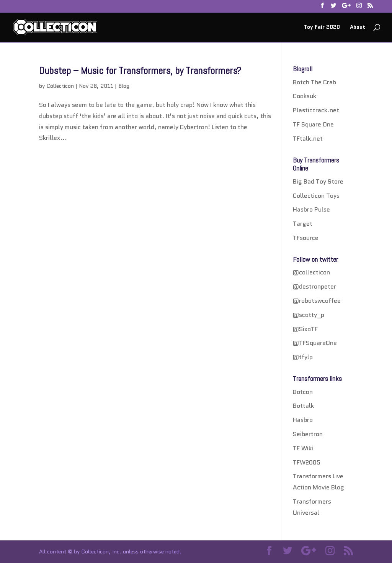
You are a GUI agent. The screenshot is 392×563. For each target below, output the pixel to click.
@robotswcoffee (317, 301)
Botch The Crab (314, 82)
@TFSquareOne (315, 343)
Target (303, 224)
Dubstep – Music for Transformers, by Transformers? (140, 71)
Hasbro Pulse (311, 209)
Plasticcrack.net (316, 110)
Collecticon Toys (316, 196)
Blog (124, 86)
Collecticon (60, 86)
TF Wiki (303, 448)
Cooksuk (305, 96)
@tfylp (303, 357)
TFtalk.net (308, 139)
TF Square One (313, 124)
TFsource (306, 238)
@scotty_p (309, 315)
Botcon (303, 392)
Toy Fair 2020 (322, 27)
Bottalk (303, 406)
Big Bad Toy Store (318, 181)
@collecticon (311, 272)
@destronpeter (314, 286)
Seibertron (308, 434)
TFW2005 (307, 462)
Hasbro (303, 420)
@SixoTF (305, 329)
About (358, 27)
